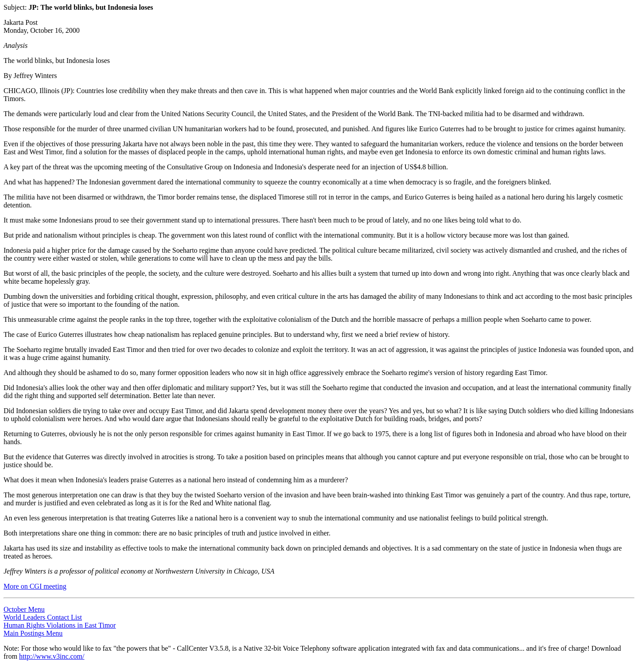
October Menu (24, 609)
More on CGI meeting (35, 586)
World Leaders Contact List (43, 617)
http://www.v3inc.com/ (52, 656)
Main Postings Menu (33, 633)
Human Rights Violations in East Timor (60, 625)
